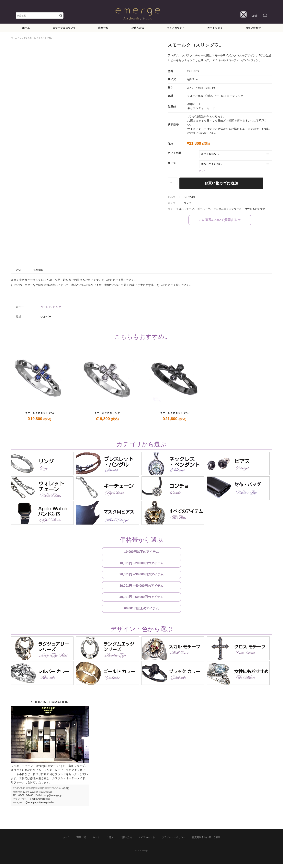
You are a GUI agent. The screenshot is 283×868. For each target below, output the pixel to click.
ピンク (57, 307)
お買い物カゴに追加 (221, 183)
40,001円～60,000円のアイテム (141, 600)
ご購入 (110, 841)
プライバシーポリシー (174, 841)
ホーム (26, 28)
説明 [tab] (19, 270)
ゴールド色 (204, 209)
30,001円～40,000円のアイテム (141, 588)
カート (96, 841)
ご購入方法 (138, 28)
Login (255, 16)
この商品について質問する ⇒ (220, 220)
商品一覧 (103, 28)
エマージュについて (64, 28)
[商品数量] (173, 181)
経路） (67, 792)
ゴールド (46, 307)
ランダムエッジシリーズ (227, 209)
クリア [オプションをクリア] (202, 170)
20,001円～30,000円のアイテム (141, 576)
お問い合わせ (253, 28)
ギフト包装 (175, 153)
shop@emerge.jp (52, 799)
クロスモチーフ (185, 209)
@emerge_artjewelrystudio (40, 807)
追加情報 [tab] (38, 270)
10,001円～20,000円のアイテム (141, 564)
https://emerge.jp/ (41, 803)
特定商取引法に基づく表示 (206, 841)
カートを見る (215, 28)
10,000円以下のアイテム (141, 552)
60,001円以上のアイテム (141, 612)
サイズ (172, 163)
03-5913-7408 (26, 799)
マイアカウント (176, 28)
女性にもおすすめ (255, 209)
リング (23, 38)
